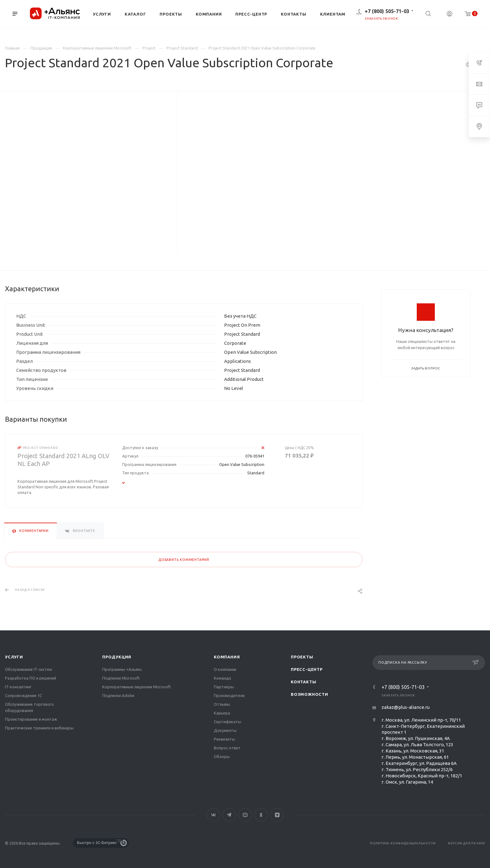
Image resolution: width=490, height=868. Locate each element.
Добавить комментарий (184, 560)
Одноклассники (261, 815)
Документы (225, 730)
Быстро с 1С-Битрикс (97, 843)
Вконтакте (213, 815)
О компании (225, 669)
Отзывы (222, 704)
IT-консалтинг (18, 687)
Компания (227, 657)
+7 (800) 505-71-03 (387, 11)
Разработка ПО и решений (31, 678)
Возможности (310, 694)
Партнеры (224, 687)
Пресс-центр (307, 669)
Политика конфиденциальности (403, 843)
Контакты (303, 682)
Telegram (229, 815)
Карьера (222, 713)
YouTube (245, 815)
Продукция (117, 657)
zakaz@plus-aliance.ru (406, 707)
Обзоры (222, 757)
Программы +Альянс (122, 669)
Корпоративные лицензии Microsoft (137, 687)
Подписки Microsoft (121, 678)
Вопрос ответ (227, 748)
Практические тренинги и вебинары (39, 728)
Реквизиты (224, 739)
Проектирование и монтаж (31, 719)
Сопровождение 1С (24, 695)
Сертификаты (228, 722)
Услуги (14, 657)
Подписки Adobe (118, 695)
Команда (222, 678)
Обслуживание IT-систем (29, 669)
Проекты (302, 657)
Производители (229, 695)
